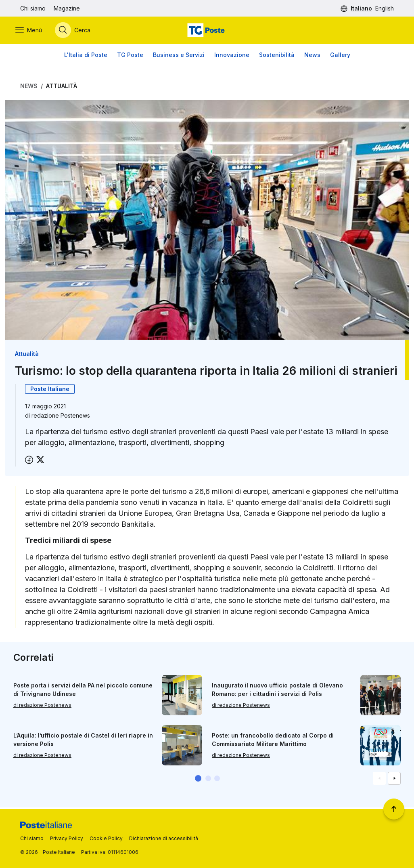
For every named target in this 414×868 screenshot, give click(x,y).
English (385, 8)
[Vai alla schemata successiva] (394, 780)
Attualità (62, 87)
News (312, 56)
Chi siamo (33, 8)
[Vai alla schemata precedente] (379, 780)
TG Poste (130, 56)
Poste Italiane (50, 390)
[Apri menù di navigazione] (33, 31)
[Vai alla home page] (207, 31)
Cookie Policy (106, 838)
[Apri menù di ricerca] (77, 31)
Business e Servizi (179, 56)
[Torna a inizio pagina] (394, 809)
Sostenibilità (277, 56)
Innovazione (232, 56)
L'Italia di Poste (86, 56)
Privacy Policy (67, 838)
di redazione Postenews (42, 707)
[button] (198, 780)
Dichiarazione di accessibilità (164, 838)
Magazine (67, 8)
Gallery (340, 56)
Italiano (361, 8)
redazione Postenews (61, 417)
